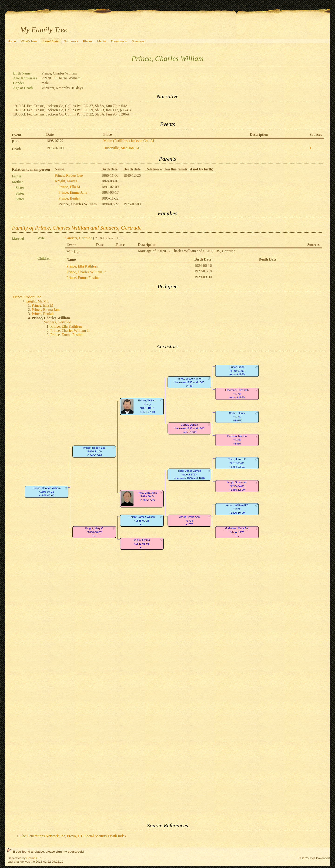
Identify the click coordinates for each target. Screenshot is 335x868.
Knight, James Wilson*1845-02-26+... (142, 521)
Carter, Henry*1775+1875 (237, 417)
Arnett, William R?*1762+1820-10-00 (237, 509)
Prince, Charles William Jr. (87, 272)
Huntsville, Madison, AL (122, 148)
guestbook (75, 852)
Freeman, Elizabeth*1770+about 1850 (237, 394)
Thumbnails (119, 41)
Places (88, 41)
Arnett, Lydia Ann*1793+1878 (189, 521)
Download (139, 41)
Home (12, 41)
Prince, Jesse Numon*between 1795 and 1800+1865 (189, 382)
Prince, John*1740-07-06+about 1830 (237, 371)
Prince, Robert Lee (69, 175)
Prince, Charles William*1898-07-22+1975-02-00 (47, 492)
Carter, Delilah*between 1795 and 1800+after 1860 (189, 428)
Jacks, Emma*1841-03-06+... (142, 544)
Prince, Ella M (69, 187)
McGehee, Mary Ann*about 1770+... (237, 532)
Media (101, 41)
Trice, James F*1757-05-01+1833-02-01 (237, 463)
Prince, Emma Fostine (83, 278)
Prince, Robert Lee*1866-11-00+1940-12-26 (94, 451)
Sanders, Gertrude (79, 238)
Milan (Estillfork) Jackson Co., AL (129, 141)
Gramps (32, 858)
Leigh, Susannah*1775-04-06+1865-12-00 (237, 486)
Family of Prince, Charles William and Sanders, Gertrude (77, 228)
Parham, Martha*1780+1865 (237, 440)
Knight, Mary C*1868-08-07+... (94, 532)
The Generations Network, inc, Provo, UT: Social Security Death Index (73, 836)
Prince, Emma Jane (73, 192)
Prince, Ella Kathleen (82, 266)
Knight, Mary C (67, 181)
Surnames (71, 41)
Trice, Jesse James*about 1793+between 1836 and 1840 (189, 475)
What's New (29, 41)
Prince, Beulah (69, 198)
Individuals (51, 41)
